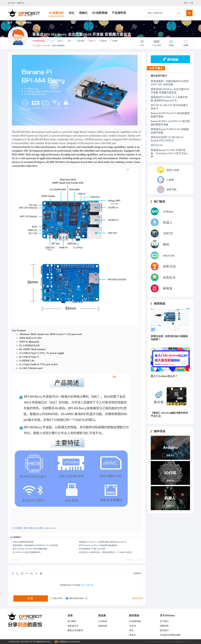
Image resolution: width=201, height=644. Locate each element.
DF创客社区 (56, 13)
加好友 (103, 41)
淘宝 (131, 630)
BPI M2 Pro (157, 145)
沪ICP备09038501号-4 (42, 642)
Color (17, 573)
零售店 (132, 635)
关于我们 (164, 621)
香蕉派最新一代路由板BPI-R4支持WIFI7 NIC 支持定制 (35, 545)
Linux (54, 528)
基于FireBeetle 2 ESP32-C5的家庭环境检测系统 (98, 545)
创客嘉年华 (73, 626)
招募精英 (164, 626)
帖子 (179, 13)
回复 (17, 560)
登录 (186, 3)
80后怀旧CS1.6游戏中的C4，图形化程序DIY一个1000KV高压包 (105, 552)
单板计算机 (28, 528)
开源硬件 (19, 528)
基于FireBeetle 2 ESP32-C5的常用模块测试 (30, 549)
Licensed (190, 642)
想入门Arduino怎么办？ (164, 376)
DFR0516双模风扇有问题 (23, 542)
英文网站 (72, 621)
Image (22, 573)
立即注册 (90, 585)
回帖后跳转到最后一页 (77, 598)
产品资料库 (119, 13)
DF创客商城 (100, 13)
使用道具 (130, 560)
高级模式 (137, 573)
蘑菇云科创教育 (75, 630)
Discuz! (179, 642)
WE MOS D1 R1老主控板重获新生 (27, 552)
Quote (32, 573)
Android (47, 528)
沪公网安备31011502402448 (67, 642)
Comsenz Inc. (161, 642)
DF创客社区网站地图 (170, 635)
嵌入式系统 (39, 528)
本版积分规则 (137, 598)
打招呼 (114, 41)
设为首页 (12, 3)
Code (36, 573)
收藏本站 (20, 3)
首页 (10, 23)
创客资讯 (27, 23)
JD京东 (133, 626)
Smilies (41, 573)
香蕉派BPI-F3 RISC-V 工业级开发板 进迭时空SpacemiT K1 (103, 542)
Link (27, 573)
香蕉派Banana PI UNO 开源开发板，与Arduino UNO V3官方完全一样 (170, 153)
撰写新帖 (170, 59)
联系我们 (164, 630)
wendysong (39, 41)
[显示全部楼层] (58, 46)
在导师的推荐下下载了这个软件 (92, 549)
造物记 (83, 13)
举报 (139, 560)
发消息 (81, 41)
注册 (191, 3)
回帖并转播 (56, 598)
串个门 (92, 41)
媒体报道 (103, 626)
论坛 (71, 13)
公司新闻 (103, 621)
